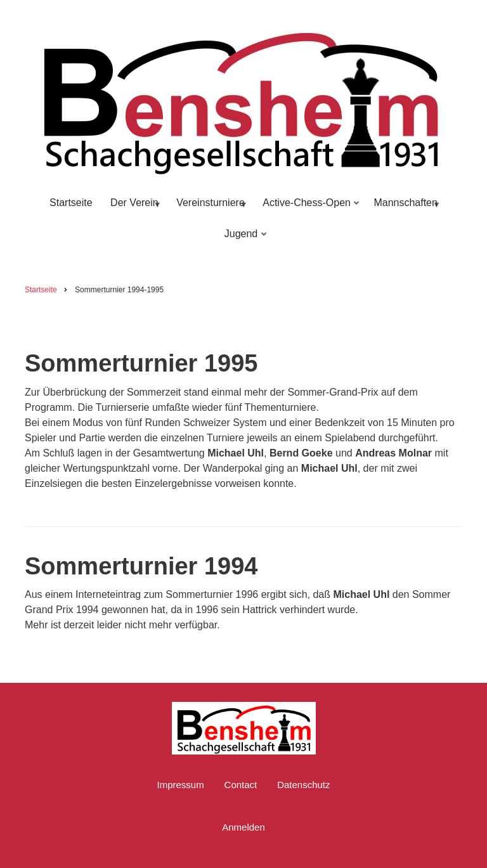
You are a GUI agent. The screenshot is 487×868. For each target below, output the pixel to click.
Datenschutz (303, 785)
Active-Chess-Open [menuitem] (308, 208)
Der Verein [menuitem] (133, 208)
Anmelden (243, 827)
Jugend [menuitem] (243, 239)
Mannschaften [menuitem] (405, 208)
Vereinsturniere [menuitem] (210, 208)
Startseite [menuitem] (71, 203)
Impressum (180, 785)
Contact (241, 785)
